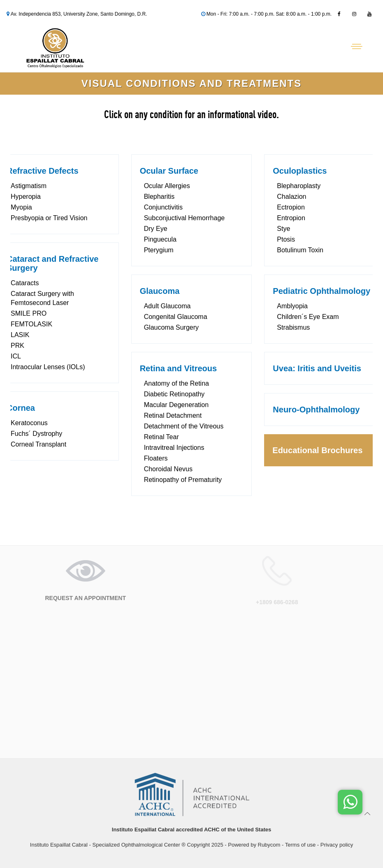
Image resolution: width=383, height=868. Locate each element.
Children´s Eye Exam (308, 317)
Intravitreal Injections (174, 448)
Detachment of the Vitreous (184, 426)
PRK (17, 346)
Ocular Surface (169, 171)
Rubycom (269, 845)
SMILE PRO (29, 313)
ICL (16, 356)
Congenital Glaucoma (176, 317)
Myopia (21, 207)
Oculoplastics (300, 171)
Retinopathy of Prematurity (183, 480)
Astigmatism (29, 186)
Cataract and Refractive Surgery (52, 263)
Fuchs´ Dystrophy (36, 434)
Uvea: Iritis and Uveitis (317, 368)
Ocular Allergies (167, 186)
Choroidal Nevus (168, 469)
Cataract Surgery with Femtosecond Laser (42, 298)
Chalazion (291, 197)
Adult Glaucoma (167, 306)
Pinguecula (160, 239)
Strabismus (293, 327)
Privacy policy (337, 845)
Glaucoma (160, 291)
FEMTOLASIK (31, 324)
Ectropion (291, 207)
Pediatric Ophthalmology (321, 291)
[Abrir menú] (357, 47)
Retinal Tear (161, 437)
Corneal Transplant (38, 444)
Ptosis (286, 239)
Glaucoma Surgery (171, 327)
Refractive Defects (43, 171)
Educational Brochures (317, 450)
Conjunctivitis (163, 207)
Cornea (21, 408)
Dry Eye (156, 229)
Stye (283, 229)
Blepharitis (159, 197)
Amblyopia (292, 306)
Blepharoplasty (299, 186)
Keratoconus (29, 423)
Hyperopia (26, 197)
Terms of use (300, 845)
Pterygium (159, 250)
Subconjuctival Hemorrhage (185, 218)
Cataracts (25, 283)
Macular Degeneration (176, 405)
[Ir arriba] (368, 813)
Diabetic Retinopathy (174, 394)
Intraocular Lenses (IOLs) (48, 367)
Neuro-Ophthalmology (316, 410)
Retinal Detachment (173, 415)
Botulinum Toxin (300, 250)
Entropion (291, 218)
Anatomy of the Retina (176, 383)
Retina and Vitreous (178, 368)
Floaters (156, 458)
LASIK (20, 335)
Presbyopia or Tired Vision (49, 218)
